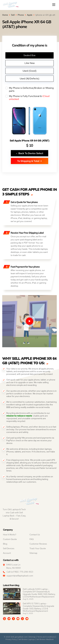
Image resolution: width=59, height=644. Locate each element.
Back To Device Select (29, 153)
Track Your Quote (38, 548)
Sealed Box (29, 55)
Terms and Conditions (46, 637)
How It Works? (10, 535)
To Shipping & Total (30, 161)
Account (7, 553)
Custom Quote (10, 539)
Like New (30, 63)
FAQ (32, 539)
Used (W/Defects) (29, 79)
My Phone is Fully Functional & (29, 98)
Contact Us (35, 535)
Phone (21, 15)
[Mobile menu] (54, 5)
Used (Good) (29, 71)
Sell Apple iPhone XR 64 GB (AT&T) (30, 141)
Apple (30, 15)
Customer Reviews (38, 544)
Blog (5, 544)
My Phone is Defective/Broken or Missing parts (29, 89)
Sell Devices (9, 548)
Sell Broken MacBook (45, 639)
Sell (13, 15)
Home (5, 15)
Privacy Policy (11, 639)
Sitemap (33, 553)
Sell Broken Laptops (27, 639)
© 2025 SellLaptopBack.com (16, 637)
